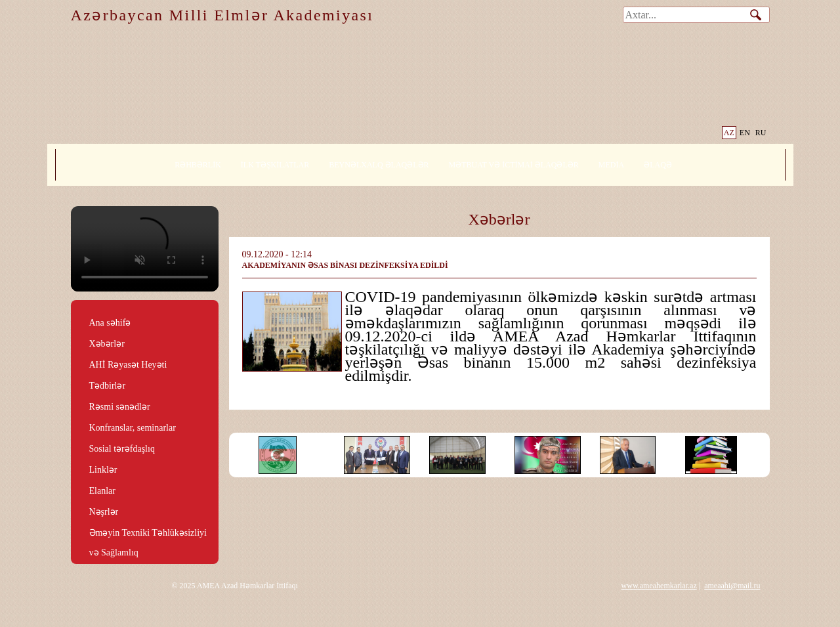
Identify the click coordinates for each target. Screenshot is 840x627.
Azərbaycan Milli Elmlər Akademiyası (222, 15)
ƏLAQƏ (658, 165)
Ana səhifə (110, 323)
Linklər (103, 470)
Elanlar (102, 491)
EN (745, 133)
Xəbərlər (107, 344)
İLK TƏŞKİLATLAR (275, 165)
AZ (729, 133)
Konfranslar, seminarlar (133, 428)
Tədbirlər (108, 386)
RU (761, 133)
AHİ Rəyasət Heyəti (128, 365)
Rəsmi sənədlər (120, 407)
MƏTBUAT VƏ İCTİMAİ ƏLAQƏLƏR (514, 165)
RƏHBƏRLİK (198, 165)
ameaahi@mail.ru (732, 586)
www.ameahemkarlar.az (659, 586)
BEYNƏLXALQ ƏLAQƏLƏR (379, 165)
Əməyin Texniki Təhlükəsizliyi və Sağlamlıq (148, 533)
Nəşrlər (104, 512)
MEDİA (611, 165)
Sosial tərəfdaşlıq (122, 449)
